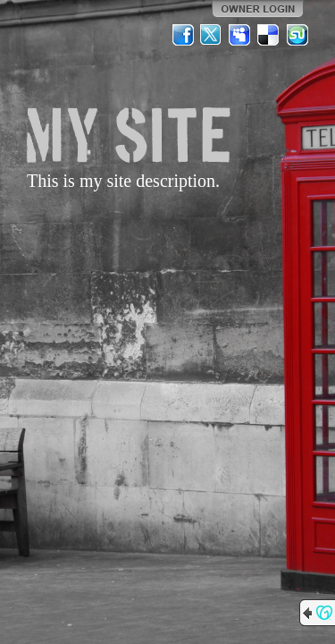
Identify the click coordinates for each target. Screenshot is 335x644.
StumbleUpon (297, 35)
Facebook (183, 35)
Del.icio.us (269, 35)
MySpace (240, 35)
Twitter (212, 35)
